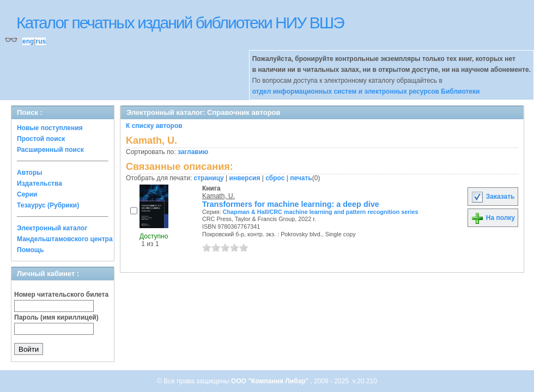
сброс (275, 178)
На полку (493, 218)
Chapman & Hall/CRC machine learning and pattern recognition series (321, 212)
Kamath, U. (219, 196)
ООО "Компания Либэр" (271, 381)
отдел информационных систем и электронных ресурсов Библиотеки (366, 91)
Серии (27, 194)
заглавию (193, 152)
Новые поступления (50, 128)
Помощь (30, 250)
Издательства (40, 183)
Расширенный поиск (50, 150)
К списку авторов (154, 126)
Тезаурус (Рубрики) (48, 205)
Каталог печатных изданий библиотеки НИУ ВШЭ (180, 23)
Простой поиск (41, 139)
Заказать (493, 197)
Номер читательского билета (61, 295)
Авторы (30, 173)
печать (301, 178)
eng (28, 41)
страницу (209, 178)
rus (41, 41)
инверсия (245, 178)
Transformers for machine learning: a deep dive (291, 204)
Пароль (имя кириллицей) (56, 317)
